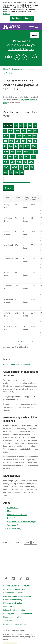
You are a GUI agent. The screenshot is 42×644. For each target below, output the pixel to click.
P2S (11, 146)
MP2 (18, 141)
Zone (5, 121)
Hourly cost (35, 198)
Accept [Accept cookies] (28, 18)
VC (16, 157)
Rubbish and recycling (12, 617)
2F (16, 125)
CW (11, 131)
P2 (5, 146)
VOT (19, 162)
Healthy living (9, 607)
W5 (11, 172)
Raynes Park (12, 518)
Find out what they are (21, 49)
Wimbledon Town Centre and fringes (22, 522)
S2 (36, 152)
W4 (6, 172)
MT (23, 141)
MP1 (11, 141)
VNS (33, 157)
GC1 (6, 136)
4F (30, 125)
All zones (8, 125)
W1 (21, 167)
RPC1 (34, 146)
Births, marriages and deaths (15, 589)
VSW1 (7, 167)
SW (11, 157)
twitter (20, 579)
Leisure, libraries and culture (15, 610)
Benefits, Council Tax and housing (17, 586)
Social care (8, 621)
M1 (35, 136)
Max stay (26, 198)
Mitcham (11, 511)
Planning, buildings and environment (18, 614)
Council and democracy (13, 600)
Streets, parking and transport (23, 69)
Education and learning (13, 603)
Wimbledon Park (14, 525)
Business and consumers (13, 593)
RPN (13, 152)
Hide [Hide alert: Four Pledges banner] (35, 35)
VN (21, 157)
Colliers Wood (13, 508)
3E (21, 125)
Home (6, 69)
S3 (5, 157)
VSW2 (15, 167)
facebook (6, 579)
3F (25, 125)
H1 (25, 136)
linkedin (13, 579)
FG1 (30, 131)
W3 (32, 167)
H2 (29, 136)
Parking (9, 73)
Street (8, 197)
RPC (27, 146)
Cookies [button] (7, 14)
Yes (27, 543)
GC (36, 131)
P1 (35, 141)
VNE (27, 157)
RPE (6, 152)
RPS (19, 152)
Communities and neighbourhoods (17, 596)
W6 (16, 172)
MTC (29, 141)
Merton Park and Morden (17, 515)
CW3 (24, 131)
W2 (27, 167)
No (34, 543)
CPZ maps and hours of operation (17, 364)
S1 (31, 152)
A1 (5, 131)
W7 (22, 172)
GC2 (12, 136)
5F (35, 125)
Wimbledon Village (15, 529)
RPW (26, 152)
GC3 (19, 136)
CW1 (17, 131)
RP (21, 146)
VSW (31, 162)
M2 (5, 141)
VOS (13, 162)
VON (6, 162)
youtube (28, 579)
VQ (25, 162)
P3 (16, 146)
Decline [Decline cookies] (16, 18)
